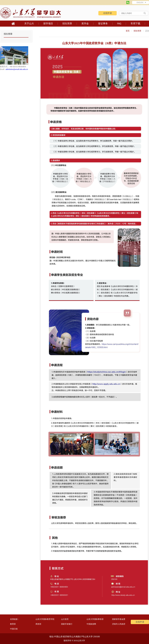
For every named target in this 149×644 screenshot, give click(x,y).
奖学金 (85, 24)
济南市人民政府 (119, 624)
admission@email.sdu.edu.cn (17, 69)
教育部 (13, 624)
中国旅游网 (91, 624)
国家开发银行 (67, 624)
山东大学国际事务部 (95, 619)
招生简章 (67, 24)
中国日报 (14, 629)
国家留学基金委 (119, 619)
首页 (128, 31)
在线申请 (108, 13)
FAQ (119, 24)
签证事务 (103, 24)
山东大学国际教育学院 (45, 619)
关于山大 (29, 24)
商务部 (38, 624)
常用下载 (135, 24)
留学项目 (48, 24)
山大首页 (65, 619)
